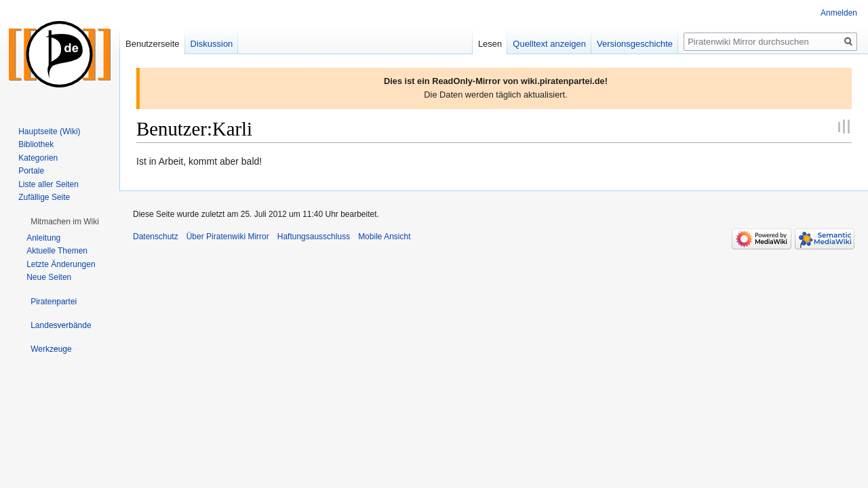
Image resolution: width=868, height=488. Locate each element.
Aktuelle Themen (57, 251)
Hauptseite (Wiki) (49, 131)
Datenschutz (156, 237)
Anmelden (839, 13)
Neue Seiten (49, 277)
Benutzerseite (153, 44)
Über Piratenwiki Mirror (228, 237)
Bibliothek (36, 144)
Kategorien (38, 158)
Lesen (490, 44)
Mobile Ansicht (384, 237)
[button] (65, 222)
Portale (31, 171)
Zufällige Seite (44, 197)
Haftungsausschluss (314, 237)
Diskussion (212, 44)
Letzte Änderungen (61, 264)
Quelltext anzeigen (549, 44)
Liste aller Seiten (48, 184)
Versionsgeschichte (635, 44)
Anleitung (43, 238)
